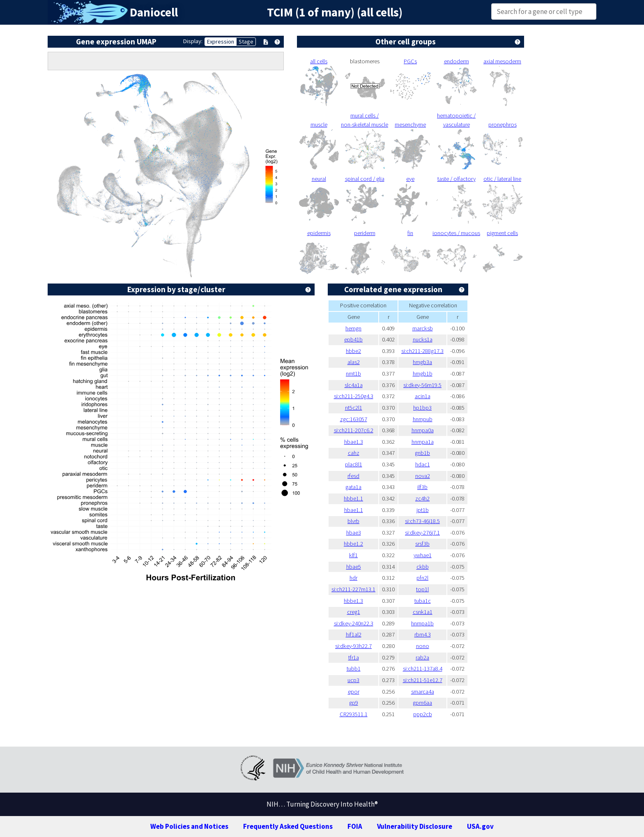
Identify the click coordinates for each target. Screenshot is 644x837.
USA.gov (480, 826)
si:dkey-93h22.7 (353, 646)
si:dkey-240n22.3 (354, 623)
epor (354, 692)
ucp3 (353, 680)
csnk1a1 (423, 612)
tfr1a (354, 657)
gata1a (353, 487)
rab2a (422, 657)
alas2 (354, 362)
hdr (353, 578)
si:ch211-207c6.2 (354, 430)
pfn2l (422, 578)
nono (423, 646)
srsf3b (422, 544)
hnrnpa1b (422, 623)
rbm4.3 (423, 634)
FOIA (355, 826)
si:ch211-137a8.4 (423, 669)
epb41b (353, 339)
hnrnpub (423, 419)
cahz (354, 453)
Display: (193, 41)
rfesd (353, 476)
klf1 (353, 555)
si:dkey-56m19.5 (422, 385)
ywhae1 (423, 555)
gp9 (354, 703)
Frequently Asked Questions (288, 826)
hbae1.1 (354, 510)
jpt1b (423, 510)
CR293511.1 (354, 714)
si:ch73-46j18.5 (422, 521)
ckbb (423, 567)
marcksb (423, 328)
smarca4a (423, 692)
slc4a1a (354, 385)
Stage (246, 42)
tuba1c (423, 601)
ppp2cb (423, 714)
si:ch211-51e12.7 (423, 680)
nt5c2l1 (354, 408)
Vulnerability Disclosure (415, 826)
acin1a (423, 396)
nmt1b (353, 374)
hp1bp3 (422, 408)
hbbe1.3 (353, 601)
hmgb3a (422, 362)
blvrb (353, 521)
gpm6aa (422, 703)
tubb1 (354, 669)
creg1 (354, 612)
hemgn (353, 328)
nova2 (423, 476)
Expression (221, 42)
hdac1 (423, 464)
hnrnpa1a (423, 442)
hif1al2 (354, 634)
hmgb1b (423, 374)
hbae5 (354, 567)
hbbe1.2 (353, 544)
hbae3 (354, 533)
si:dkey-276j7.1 (422, 533)
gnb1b (422, 453)
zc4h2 (422, 498)
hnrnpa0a (423, 430)
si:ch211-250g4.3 (354, 396)
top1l (422, 589)
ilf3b (422, 487)
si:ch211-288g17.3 (422, 351)
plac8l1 (354, 464)
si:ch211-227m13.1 (353, 589)
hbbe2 (353, 351)
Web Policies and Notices (189, 826)
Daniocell (154, 12)
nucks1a (423, 339)
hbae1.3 (354, 442)
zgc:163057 (354, 419)
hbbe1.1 (353, 498)
